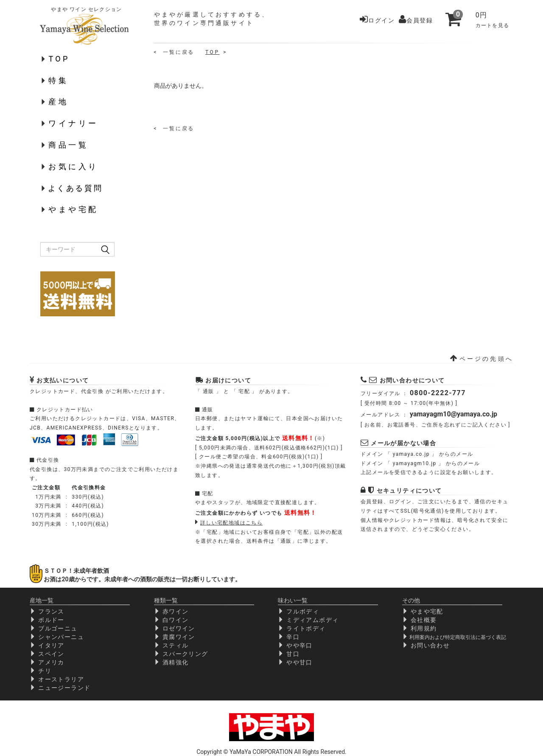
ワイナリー (73, 123)
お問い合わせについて (412, 380)
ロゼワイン (179, 628)
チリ (45, 671)
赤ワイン (176, 611)
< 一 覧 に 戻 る (174, 52)
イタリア (51, 645)
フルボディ (303, 611)
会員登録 (416, 20)
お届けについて (228, 380)
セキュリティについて (409, 491)
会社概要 (424, 620)
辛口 (293, 637)
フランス (51, 611)
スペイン (51, 654)
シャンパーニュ (61, 637)
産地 (58, 102)
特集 (58, 80)
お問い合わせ (430, 645)
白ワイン (176, 620)
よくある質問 (76, 188)
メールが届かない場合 (403, 443)
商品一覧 (68, 145)
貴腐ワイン (179, 637)
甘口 (293, 654)
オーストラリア (61, 679)
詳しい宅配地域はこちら (231, 523)
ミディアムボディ (312, 620)
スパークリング (185, 654)
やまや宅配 (73, 209)
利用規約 (424, 628)
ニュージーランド (64, 688)
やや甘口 (299, 662)
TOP (59, 59)
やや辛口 (299, 645)
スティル (176, 645)
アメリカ (51, 662)
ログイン (377, 20)
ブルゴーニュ (58, 628)
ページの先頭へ (482, 359)
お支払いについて (63, 380)
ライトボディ (306, 628)
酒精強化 (176, 662)
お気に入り (73, 166)
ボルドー (51, 620)
